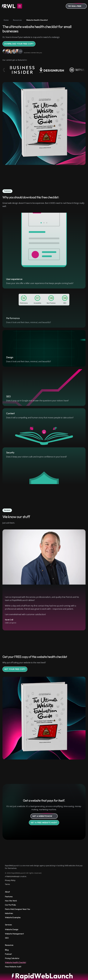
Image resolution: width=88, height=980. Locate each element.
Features (9, 897)
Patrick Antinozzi (13, 876)
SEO (7, 938)
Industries (9, 913)
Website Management (14, 934)
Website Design (12, 929)
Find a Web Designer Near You (17, 909)
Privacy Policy (10, 880)
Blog (7, 950)
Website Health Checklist (15, 962)
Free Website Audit (13, 967)
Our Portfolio (10, 905)
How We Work (11, 901)
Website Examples (13, 917)
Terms (7, 884)
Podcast (8, 954)
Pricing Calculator (12, 958)
